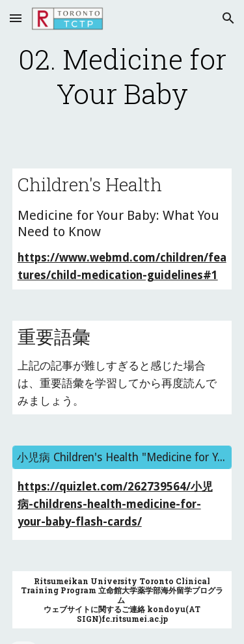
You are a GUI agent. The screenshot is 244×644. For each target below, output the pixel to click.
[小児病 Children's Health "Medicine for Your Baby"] (122, 458)
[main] (122, 76)
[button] (16, 18)
